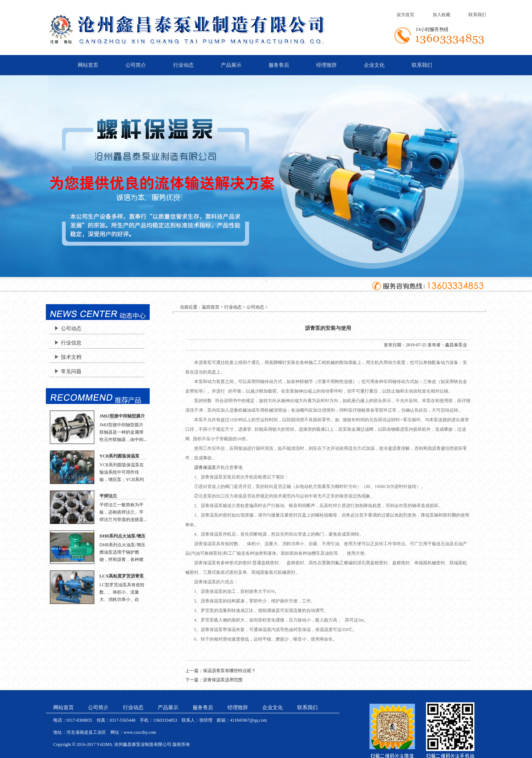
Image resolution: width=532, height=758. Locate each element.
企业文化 (374, 65)
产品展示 (231, 65)
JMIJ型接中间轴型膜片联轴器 (122, 416)
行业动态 (183, 65)
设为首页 (405, 15)
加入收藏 (441, 15)
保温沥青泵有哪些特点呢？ (229, 671)
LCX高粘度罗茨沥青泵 (122, 576)
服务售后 (279, 65)
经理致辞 (327, 65)
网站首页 (88, 65)
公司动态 (71, 329)
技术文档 (71, 357)
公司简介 (136, 65)
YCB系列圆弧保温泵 (119, 456)
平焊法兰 (108, 496)
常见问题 (71, 371)
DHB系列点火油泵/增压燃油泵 (122, 536)
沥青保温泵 (205, 467)
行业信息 (71, 343)
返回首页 (211, 307)
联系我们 (477, 15)
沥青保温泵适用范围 (223, 680)
